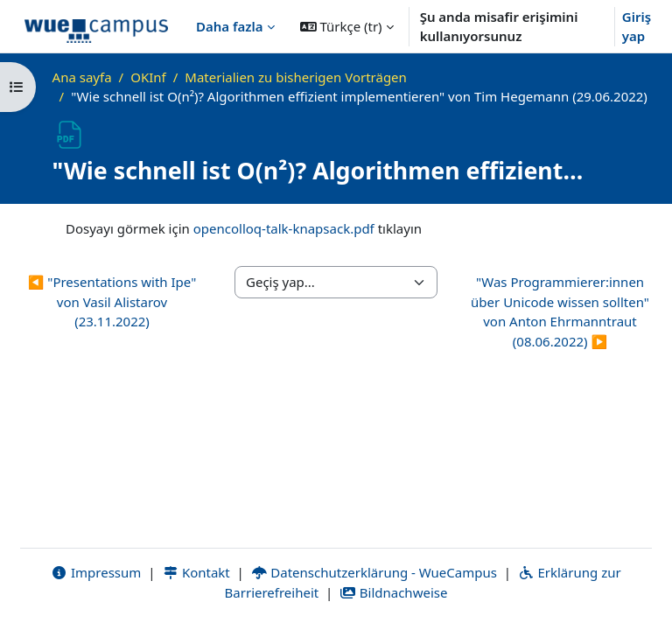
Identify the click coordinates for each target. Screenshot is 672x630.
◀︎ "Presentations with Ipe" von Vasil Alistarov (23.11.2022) (112, 301)
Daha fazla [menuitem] (230, 26)
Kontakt (196, 572)
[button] (347, 26)
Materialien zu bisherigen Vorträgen (296, 77)
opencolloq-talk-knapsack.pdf (284, 228)
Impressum (96, 572)
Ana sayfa (82, 77)
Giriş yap (637, 27)
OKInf (148, 77)
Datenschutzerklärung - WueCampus (374, 572)
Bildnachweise (393, 592)
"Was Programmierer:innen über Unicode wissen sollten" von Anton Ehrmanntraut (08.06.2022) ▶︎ (560, 311)
